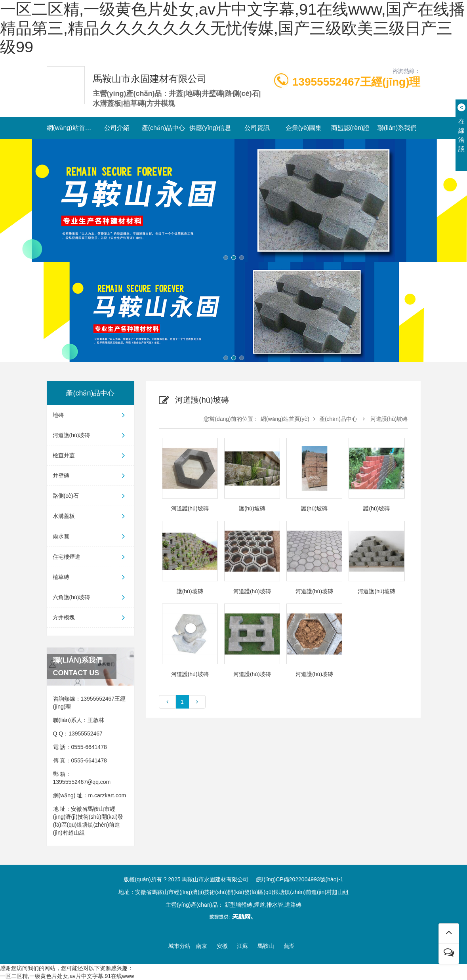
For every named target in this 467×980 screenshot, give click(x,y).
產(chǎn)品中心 (163, 128)
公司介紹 (117, 128)
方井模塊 (91, 617)
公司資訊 (257, 128)
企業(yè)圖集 (304, 128)
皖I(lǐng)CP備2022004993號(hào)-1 (300, 879)
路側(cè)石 (91, 496)
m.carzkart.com (107, 795)
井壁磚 (91, 476)
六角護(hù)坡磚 (91, 597)
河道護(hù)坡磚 (91, 435)
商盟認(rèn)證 (351, 128)
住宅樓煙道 (91, 557)
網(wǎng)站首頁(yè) (70, 128)
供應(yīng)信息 (210, 128)
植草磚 (91, 577)
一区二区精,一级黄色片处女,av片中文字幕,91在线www (67, 976)
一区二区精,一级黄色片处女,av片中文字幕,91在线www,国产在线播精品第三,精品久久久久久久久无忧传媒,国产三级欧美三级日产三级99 (233, 28)
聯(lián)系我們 (397, 128)
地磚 (91, 415)
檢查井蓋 (91, 455)
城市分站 (179, 946)
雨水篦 (91, 536)
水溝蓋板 (91, 516)
